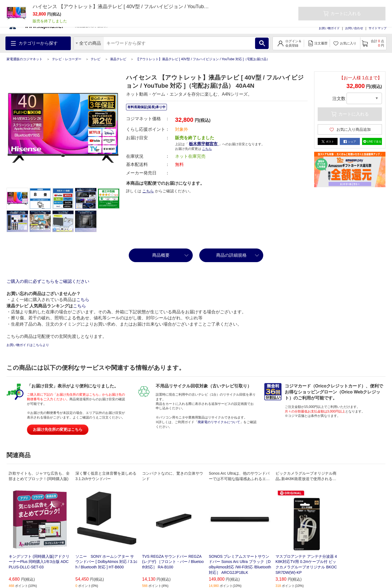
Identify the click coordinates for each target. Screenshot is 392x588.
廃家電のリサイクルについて (219, 422)
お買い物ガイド (329, 28)
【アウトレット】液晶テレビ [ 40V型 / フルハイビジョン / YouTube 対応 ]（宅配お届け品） (203, 59)
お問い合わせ (354, 28)
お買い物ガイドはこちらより (28, 345)
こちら (207, 149)
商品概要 (161, 255)
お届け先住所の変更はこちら (58, 429)
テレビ (96, 59)
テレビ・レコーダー (67, 59)
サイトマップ (378, 28)
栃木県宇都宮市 (204, 144)
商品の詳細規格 (231, 255)
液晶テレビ (118, 59)
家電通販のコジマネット (24, 59)
